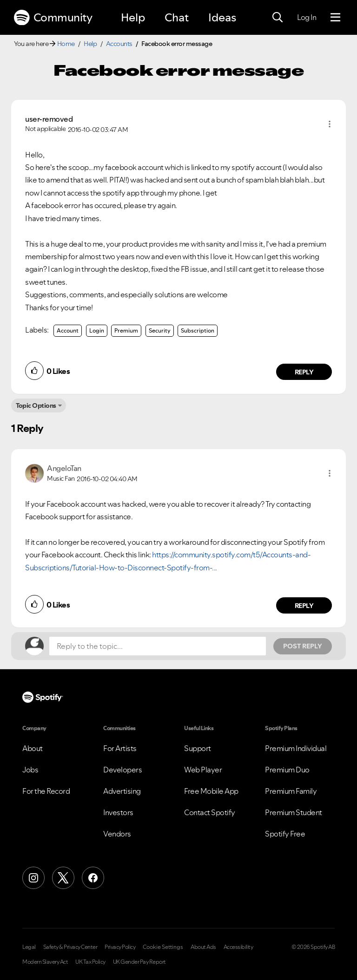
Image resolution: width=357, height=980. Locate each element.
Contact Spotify (210, 812)
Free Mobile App (211, 791)
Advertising (122, 791)
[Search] (278, 18)
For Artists (120, 748)
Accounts (119, 44)
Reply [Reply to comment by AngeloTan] (304, 606)
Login (97, 330)
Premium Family (291, 791)
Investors (118, 812)
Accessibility (238, 947)
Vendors (117, 834)
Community (53, 18)
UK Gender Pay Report (139, 962)
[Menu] (335, 18)
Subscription (198, 330)
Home (66, 44)
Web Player (203, 770)
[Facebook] (93, 878)
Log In (307, 17)
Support (198, 748)
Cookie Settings (163, 947)
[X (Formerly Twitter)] (63, 878)
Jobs (30, 770)
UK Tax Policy (90, 962)
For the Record (46, 791)
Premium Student (294, 812)
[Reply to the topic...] (158, 646)
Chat (177, 17)
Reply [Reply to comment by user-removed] (304, 372)
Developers (122, 770)
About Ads (203, 947)
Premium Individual (296, 748)
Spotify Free (285, 834)
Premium (126, 330)
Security (160, 330)
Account (68, 330)
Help (133, 17)
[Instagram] (33, 878)
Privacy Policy (120, 947)
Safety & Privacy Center (70, 947)
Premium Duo (287, 770)
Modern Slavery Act (45, 962)
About (33, 748)
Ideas (222, 17)
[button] (330, 124)
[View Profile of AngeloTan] (64, 468)
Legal (29, 947)
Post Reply (303, 646)
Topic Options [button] (36, 405)
